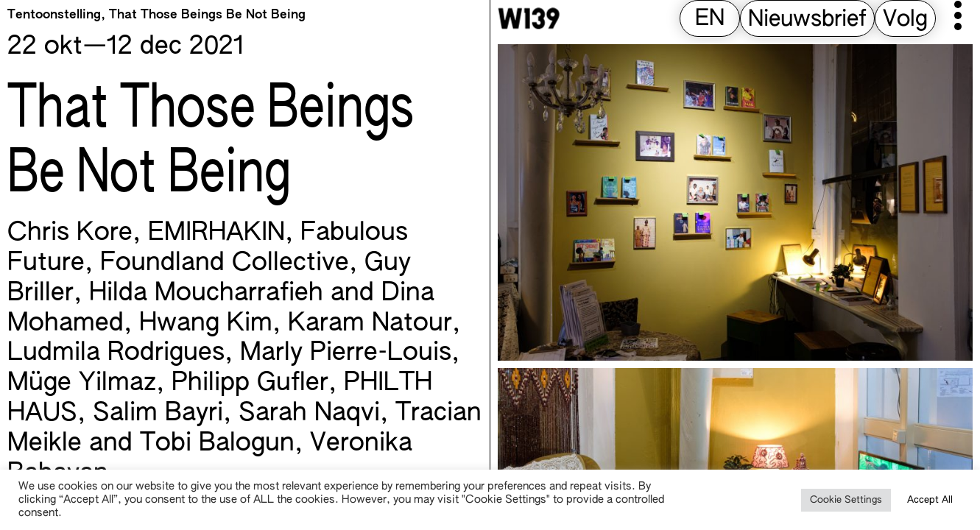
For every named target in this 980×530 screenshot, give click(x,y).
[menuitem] (710, 20)
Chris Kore (70, 233)
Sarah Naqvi (309, 414)
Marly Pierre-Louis (346, 353)
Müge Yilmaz (82, 384)
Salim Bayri (158, 414)
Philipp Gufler (250, 384)
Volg (905, 20)
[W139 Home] (529, 18)
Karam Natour (370, 324)
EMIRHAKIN (216, 233)
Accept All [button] (930, 500)
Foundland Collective (225, 264)
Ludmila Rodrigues (116, 353)
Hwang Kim (206, 324)
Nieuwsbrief (807, 20)
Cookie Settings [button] (846, 500)
